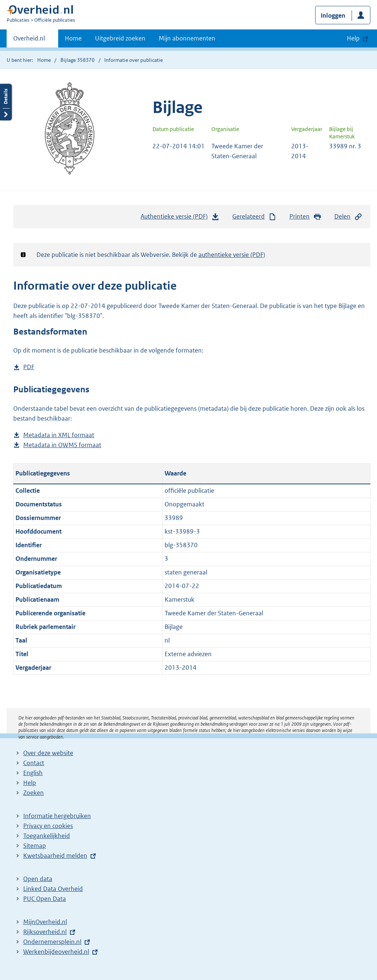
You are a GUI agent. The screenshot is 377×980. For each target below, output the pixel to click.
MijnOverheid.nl (45, 922)
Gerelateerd (254, 217)
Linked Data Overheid (53, 889)
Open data (38, 879)
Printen (305, 217)
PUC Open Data (45, 899)
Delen (348, 217)
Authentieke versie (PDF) (180, 218)
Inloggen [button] (333, 15)
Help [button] (353, 38)
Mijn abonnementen (187, 38)
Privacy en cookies (48, 826)
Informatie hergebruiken (57, 816)
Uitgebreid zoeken (120, 38)
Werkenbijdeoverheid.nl (56, 952)
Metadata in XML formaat (59, 435)
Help (30, 783)
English (33, 773)
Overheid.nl (29, 40)
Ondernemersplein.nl (52, 942)
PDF (29, 367)
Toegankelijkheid (47, 836)
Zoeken (34, 793)
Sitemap (35, 846)
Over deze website (48, 753)
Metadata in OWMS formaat (62, 445)
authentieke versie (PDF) (232, 255)
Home (73, 38)
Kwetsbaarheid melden (55, 856)
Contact (34, 763)
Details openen (6, 102)
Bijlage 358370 (77, 60)
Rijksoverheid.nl (45, 932)
